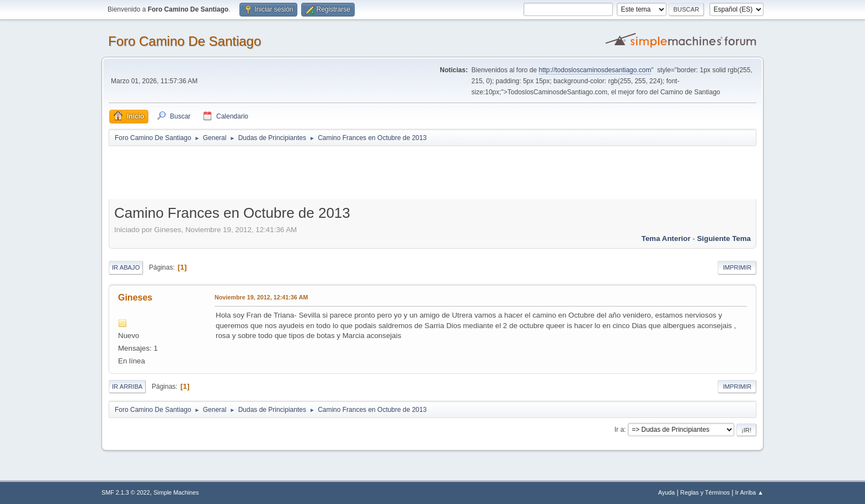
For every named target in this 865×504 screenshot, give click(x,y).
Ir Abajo (126, 267)
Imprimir (737, 267)
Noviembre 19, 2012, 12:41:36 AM (261, 297)
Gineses (135, 297)
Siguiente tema (724, 238)
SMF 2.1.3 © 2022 (126, 492)
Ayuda (666, 492)
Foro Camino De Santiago (185, 41)
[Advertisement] (303, 172)
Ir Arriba (127, 387)
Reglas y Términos (705, 492)
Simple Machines (176, 492)
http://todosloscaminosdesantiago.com (595, 70)
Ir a (619, 430)
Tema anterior (666, 238)
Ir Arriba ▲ (749, 492)
